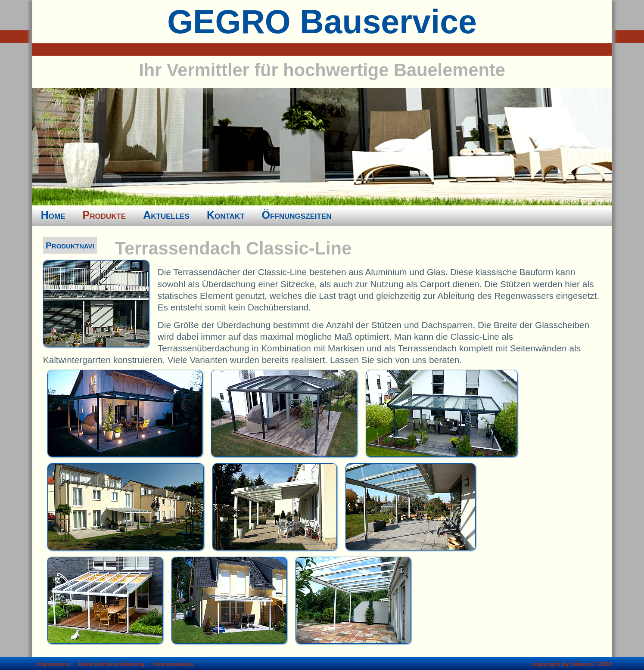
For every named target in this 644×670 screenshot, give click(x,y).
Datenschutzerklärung (111, 664)
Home (53, 215)
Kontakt (226, 215)
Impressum (53, 664)
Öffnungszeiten (297, 215)
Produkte (104, 215)
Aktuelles (166, 215)
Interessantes (173, 664)
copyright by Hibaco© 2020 (571, 664)
